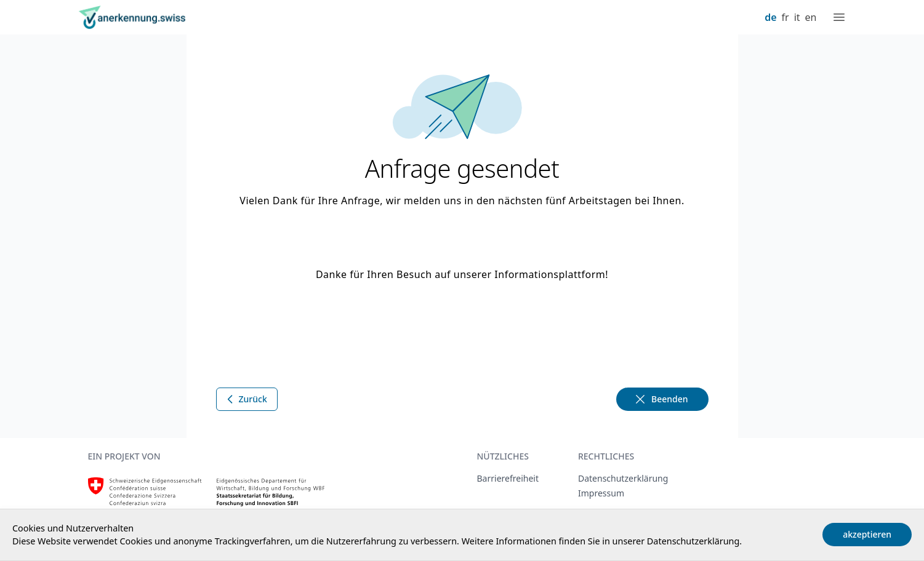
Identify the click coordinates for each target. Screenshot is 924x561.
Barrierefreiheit (508, 478)
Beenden (661, 399)
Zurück (246, 399)
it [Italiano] (797, 17)
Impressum (601, 493)
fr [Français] (785, 17)
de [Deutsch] (770, 17)
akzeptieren (867, 534)
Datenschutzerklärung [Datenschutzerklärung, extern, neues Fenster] (623, 478)
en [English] (811, 17)
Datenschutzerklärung (693, 541)
